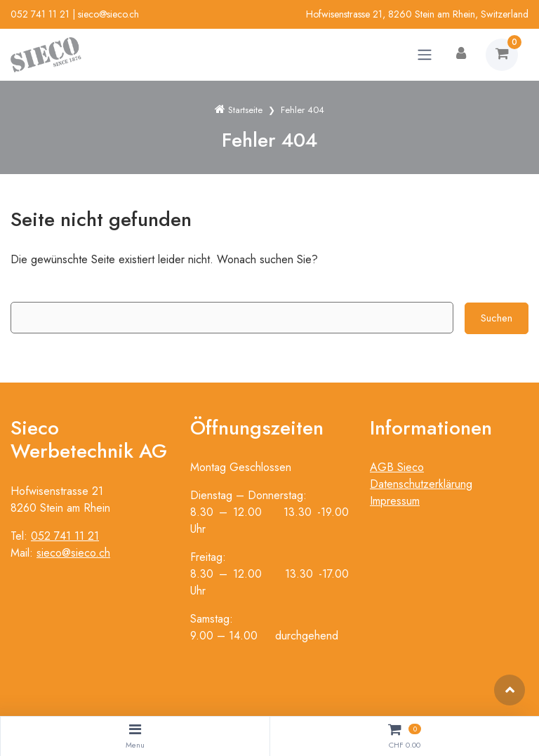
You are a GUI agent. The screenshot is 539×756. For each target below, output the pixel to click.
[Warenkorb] (502, 55)
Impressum (395, 501)
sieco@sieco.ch (108, 14)
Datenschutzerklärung (421, 484)
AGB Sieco (397, 467)
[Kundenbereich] (461, 55)
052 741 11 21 (40, 14)
